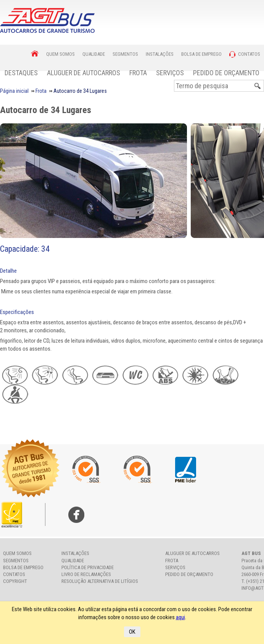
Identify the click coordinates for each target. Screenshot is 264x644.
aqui (180, 617)
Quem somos (17, 553)
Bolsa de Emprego (23, 567)
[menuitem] (21, 72)
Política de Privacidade (88, 567)
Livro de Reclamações (86, 574)
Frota (138, 73)
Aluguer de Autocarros (84, 73)
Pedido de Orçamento (226, 73)
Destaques (21, 73)
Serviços (170, 73)
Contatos (14, 574)
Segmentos (16, 561)
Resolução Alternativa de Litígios (100, 581)
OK (132, 632)
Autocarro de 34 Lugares (46, 110)
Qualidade (73, 561)
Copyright (15, 581)
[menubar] (132, 72)
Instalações (75, 553)
